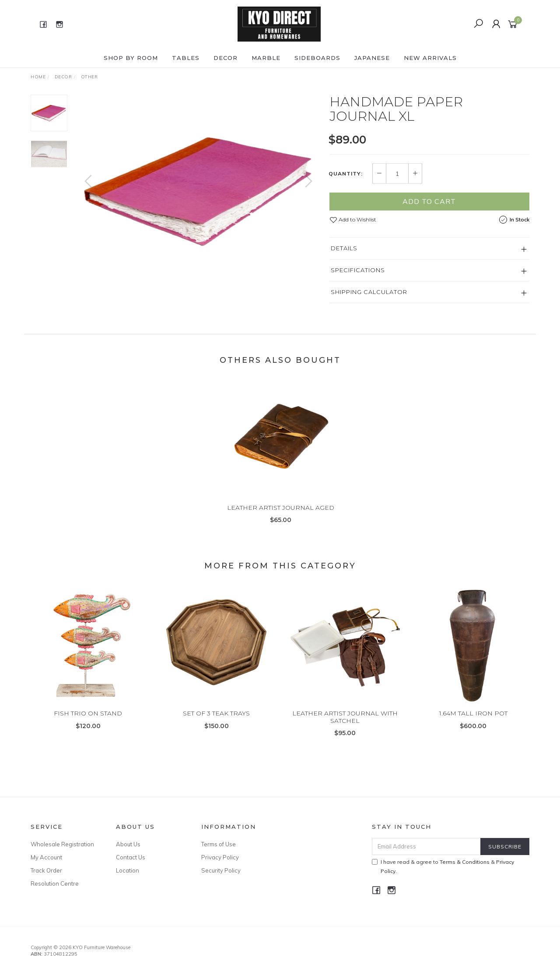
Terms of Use (219, 844)
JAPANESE (372, 58)
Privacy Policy (220, 857)
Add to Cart (429, 201)
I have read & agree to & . (443, 866)
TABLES (186, 58)
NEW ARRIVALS (430, 58)
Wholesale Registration (62, 844)
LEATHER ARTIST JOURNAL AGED (281, 519)
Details (344, 248)
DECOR (226, 58)
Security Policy (221, 870)
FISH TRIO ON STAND (88, 724)
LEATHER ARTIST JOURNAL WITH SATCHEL (345, 728)
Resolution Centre (55, 883)
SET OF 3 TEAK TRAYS (216, 724)
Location (128, 870)
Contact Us (131, 857)
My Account (46, 857)
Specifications (358, 270)
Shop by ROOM (131, 58)
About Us (128, 844)
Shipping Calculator (369, 292)
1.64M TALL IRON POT (473, 724)
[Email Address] (426, 847)
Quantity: (346, 174)
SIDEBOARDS (317, 58)
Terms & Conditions (465, 862)
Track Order (46, 870)
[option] (198, 190)
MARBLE (266, 58)
